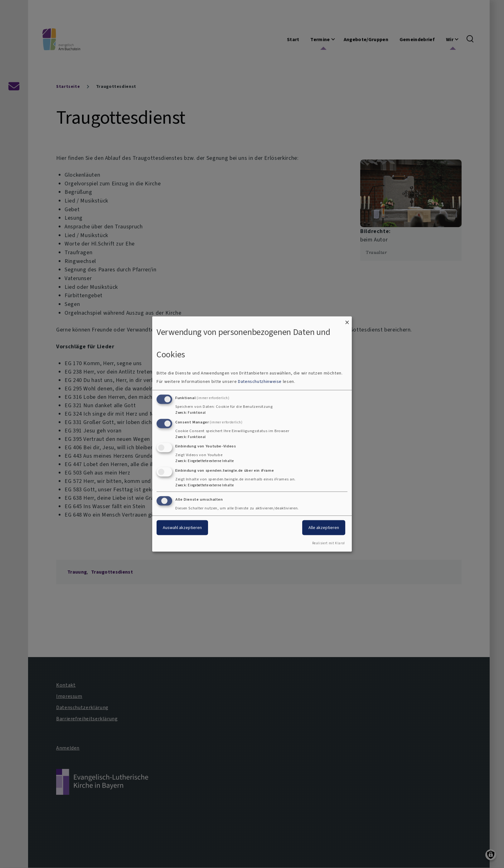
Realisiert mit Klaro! (329, 543)
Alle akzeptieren (324, 528)
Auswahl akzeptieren (182, 528)
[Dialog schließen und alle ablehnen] (347, 320)
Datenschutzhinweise (260, 381)
